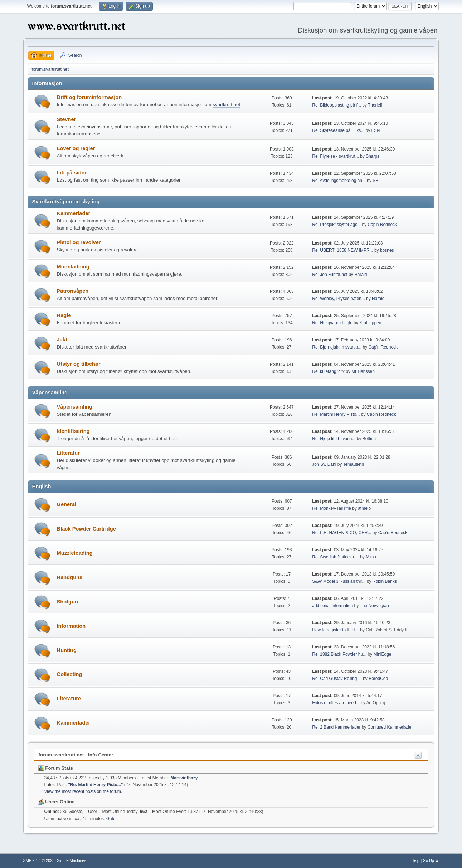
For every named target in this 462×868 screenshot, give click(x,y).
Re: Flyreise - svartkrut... (335, 156)
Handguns (70, 577)
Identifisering (73, 431)
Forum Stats (56, 768)
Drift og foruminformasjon (89, 97)
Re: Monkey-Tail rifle (332, 508)
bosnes (387, 250)
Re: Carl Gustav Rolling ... (337, 679)
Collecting (70, 674)
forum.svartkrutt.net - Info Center (76, 755)
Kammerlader (74, 213)
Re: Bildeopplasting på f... (337, 105)
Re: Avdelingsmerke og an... (339, 181)
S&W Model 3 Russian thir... (339, 581)
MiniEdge (383, 654)
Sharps (373, 156)
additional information (332, 606)
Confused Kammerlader (390, 727)
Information (71, 626)
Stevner (67, 119)
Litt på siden (72, 173)
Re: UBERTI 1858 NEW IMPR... (342, 250)
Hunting (67, 650)
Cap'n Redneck (382, 225)
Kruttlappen (370, 323)
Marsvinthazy (184, 778)
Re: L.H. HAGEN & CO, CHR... (342, 533)
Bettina (369, 439)
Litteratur (68, 453)
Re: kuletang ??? (328, 371)
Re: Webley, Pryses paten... (338, 299)
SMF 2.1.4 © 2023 (39, 860)
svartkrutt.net (226, 105)
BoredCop (378, 679)
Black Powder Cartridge (86, 529)
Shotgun (67, 602)
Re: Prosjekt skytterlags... (336, 225)
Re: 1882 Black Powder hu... (339, 654)
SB (375, 181)
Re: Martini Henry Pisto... (336, 414)
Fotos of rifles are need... (336, 703)
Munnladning (73, 267)
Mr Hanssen (363, 371)
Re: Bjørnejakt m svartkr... (337, 347)
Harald (361, 275)
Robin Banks (385, 581)
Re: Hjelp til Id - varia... (334, 439)
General (67, 504)
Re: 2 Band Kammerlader (336, 727)
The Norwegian (374, 606)
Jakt (62, 340)
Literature (69, 699)
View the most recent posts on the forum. (83, 791)
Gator (112, 819)
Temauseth (353, 464)
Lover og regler (76, 148)
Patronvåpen (73, 291)
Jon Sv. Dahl (324, 464)
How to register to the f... (335, 630)
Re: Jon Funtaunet (330, 275)
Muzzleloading (75, 553)
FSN (376, 130)
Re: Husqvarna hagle (332, 323)
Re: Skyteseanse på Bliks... (338, 130)
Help (415, 860)
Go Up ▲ (431, 860)
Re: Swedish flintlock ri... (335, 557)
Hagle (64, 315)
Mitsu (371, 557)
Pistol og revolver (79, 242)
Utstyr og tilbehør (79, 364)
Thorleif (375, 105)
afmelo (364, 508)
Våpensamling (75, 407)
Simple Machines (72, 860)
